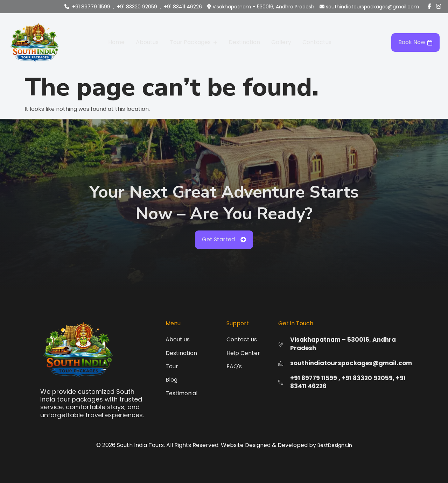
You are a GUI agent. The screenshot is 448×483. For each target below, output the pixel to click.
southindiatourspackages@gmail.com (372, 7)
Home (116, 42)
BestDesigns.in (335, 445)
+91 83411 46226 (183, 7)
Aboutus (147, 42)
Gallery (281, 42)
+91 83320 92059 (137, 7)
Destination (244, 42)
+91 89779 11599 (91, 7)
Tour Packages (194, 42)
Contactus (317, 42)
